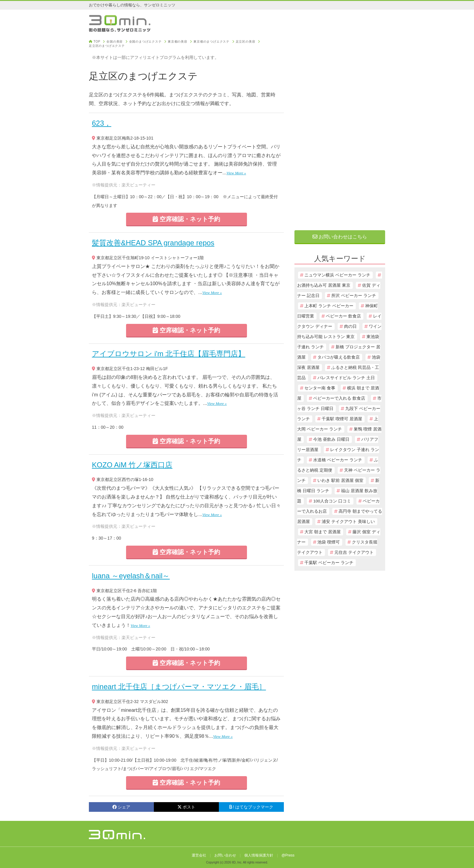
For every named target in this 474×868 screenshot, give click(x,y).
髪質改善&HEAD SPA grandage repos (153, 243)
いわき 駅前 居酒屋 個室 (340, 481)
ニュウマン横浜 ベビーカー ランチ (337, 275)
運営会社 (199, 855)
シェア (121, 807)
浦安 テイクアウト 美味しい (348, 522)
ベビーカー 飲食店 (343, 316)
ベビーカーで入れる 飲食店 (339, 398)
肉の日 (350, 326)
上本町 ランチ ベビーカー (329, 306)
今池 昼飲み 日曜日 (331, 439)
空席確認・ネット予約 (187, 219)
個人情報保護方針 (259, 855)
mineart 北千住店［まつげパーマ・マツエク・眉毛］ (179, 687)
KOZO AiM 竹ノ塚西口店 (132, 465)
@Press (288, 855)
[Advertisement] (340, 131)
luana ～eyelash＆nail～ (131, 576)
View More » (236, 173)
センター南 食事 (320, 388)
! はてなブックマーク (252, 807)
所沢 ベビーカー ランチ (354, 296)
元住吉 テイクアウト (354, 552)
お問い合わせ (225, 855)
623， (102, 123)
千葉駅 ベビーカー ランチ (329, 563)
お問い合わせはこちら (340, 237)
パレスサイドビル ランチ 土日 (346, 378)
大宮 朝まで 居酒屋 (323, 532)
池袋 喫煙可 (329, 542)
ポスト (186, 807)
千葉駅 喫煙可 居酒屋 (342, 419)
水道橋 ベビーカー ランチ (338, 460)
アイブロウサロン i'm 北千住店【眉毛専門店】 (169, 354)
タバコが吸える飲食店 (339, 357)
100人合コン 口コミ (332, 501)
